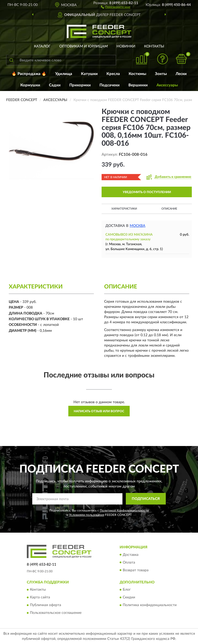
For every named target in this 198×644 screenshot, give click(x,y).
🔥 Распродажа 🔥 (29, 74)
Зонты (161, 74)
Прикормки (80, 85)
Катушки (89, 74)
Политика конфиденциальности (150, 605)
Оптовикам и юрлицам (84, 46)
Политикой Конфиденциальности (124, 510)
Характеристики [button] (124, 209)
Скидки (129, 597)
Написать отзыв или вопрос (99, 411)
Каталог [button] (42, 46)
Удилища (64, 74)
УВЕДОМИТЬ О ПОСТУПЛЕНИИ (147, 192)
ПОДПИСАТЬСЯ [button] (146, 499)
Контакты (154, 46)
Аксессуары (167, 85)
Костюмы (137, 74)
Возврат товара (136, 570)
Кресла (113, 74)
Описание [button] (169, 209)
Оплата (129, 563)
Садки (55, 85)
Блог (127, 590)
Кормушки (30, 85)
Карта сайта (40, 597)
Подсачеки (110, 85)
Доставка (131, 555)
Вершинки (138, 85)
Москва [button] (138, 226)
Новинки (126, 46)
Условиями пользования (87, 515)
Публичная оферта (46, 605)
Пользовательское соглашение (56, 613)
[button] (116, 7)
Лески (181, 74)
